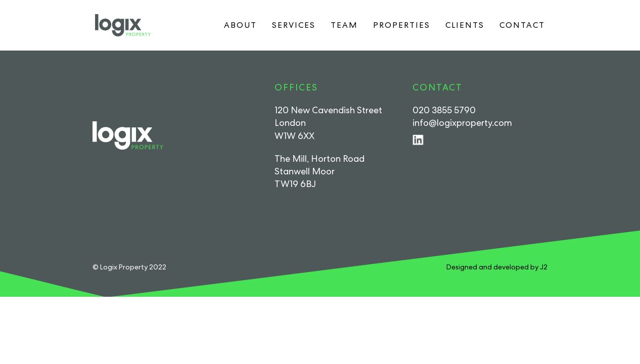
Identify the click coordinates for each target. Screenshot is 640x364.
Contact (522, 25)
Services (294, 25)
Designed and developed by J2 (497, 267)
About (240, 25)
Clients (465, 25)
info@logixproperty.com (462, 123)
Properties (402, 25)
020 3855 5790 (444, 110)
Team (344, 25)
